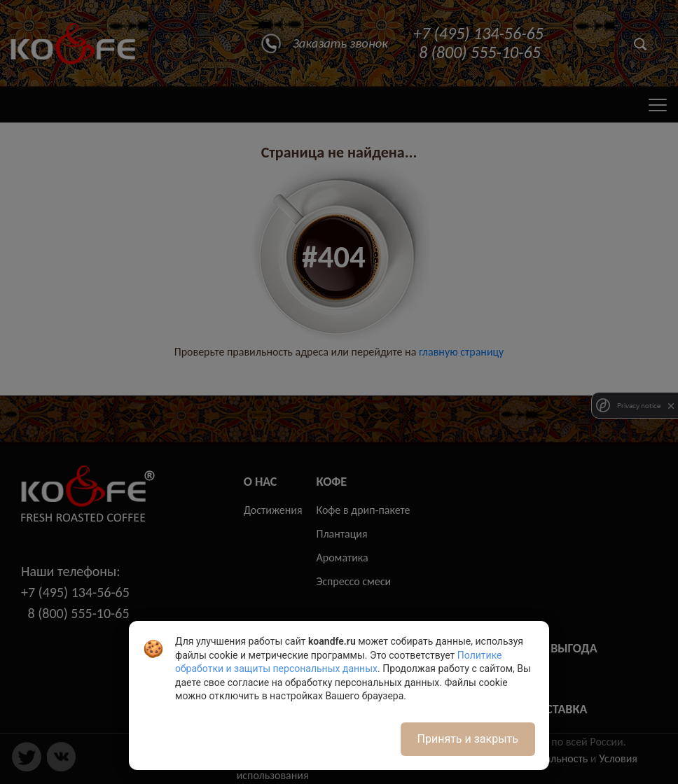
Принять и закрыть (468, 739)
